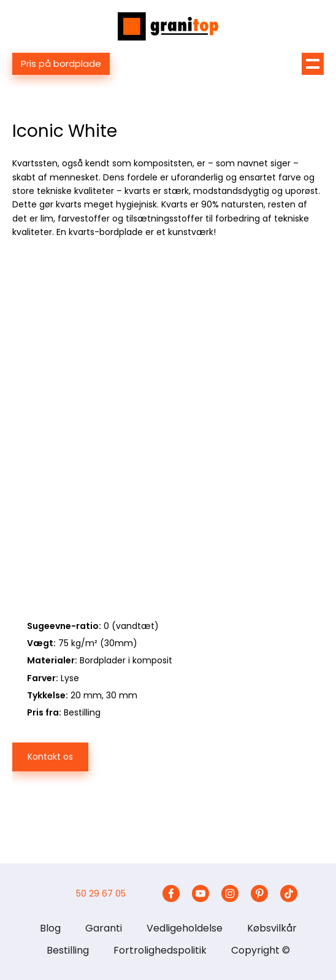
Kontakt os (50, 757)
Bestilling (68, 950)
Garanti (104, 928)
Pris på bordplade (61, 64)
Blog (50, 928)
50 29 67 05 (101, 893)
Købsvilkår (272, 928)
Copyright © (261, 950)
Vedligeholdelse (185, 928)
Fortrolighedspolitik (160, 950)
